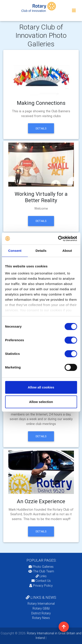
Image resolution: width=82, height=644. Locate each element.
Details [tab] (41, 251)
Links (41, 576)
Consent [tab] (15, 251)
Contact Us (41, 581)
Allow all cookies (41, 387)
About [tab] (67, 251)
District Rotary (41, 613)
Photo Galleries (41, 567)
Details (41, 128)
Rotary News (41, 618)
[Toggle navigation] (74, 11)
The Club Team (41, 571)
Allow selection (41, 402)
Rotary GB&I (41, 608)
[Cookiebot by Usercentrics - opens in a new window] (58, 239)
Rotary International (41, 604)
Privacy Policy (41, 586)
